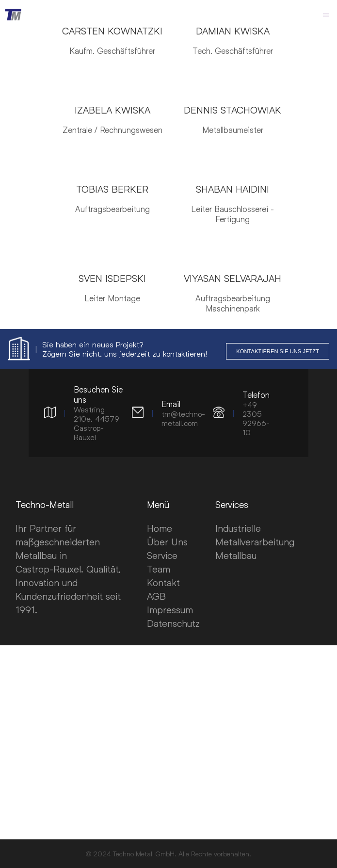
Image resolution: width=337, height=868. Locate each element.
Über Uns (167, 541)
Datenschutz (173, 623)
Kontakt (163, 582)
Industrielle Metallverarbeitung (255, 535)
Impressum (170, 609)
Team (159, 569)
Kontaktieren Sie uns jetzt (278, 351)
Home (160, 528)
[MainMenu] (326, 15)
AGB (156, 596)
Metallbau (236, 555)
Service (162, 555)
